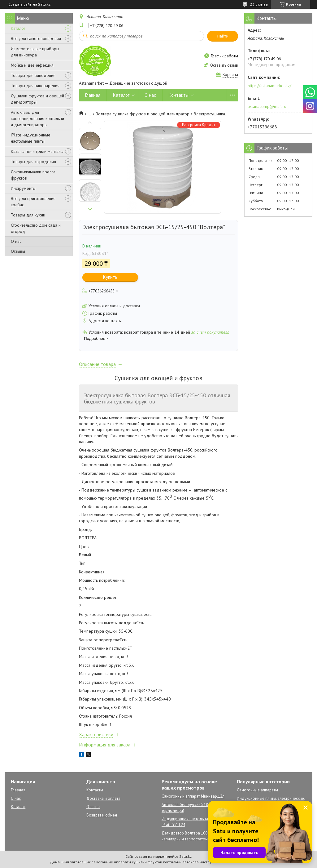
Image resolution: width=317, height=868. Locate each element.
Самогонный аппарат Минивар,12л (193, 796)
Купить (110, 277)
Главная (93, 95)
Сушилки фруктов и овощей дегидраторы (37, 99)
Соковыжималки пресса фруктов (33, 175)
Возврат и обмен (102, 815)
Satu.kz (185, 856)
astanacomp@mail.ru (267, 106)
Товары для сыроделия (33, 162)
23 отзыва (259, 4)
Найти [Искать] (223, 36)
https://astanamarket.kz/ (269, 86)
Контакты (179, 95)
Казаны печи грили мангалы (37, 151)
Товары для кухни (28, 215)
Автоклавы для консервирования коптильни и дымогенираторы (37, 118)
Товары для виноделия (33, 75)
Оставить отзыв (224, 65)
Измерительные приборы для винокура (35, 52)
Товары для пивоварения (35, 86)
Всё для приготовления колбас (33, 202)
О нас (16, 241)
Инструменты (23, 188)
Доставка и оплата (103, 798)
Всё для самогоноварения (36, 38)
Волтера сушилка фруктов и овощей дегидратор (143, 114)
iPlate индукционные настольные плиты (31, 138)
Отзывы (18, 251)
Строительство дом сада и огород (36, 228)
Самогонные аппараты (257, 790)
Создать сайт (20, 4)
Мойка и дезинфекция (32, 65)
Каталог (18, 28)
